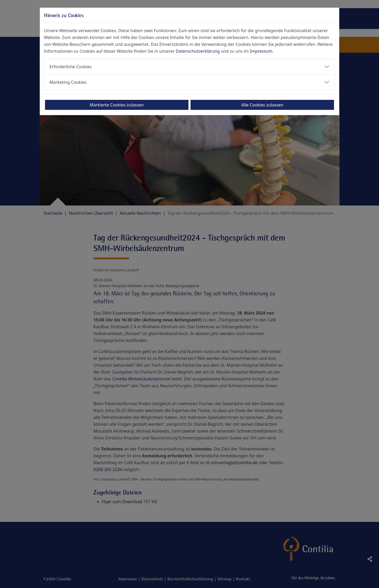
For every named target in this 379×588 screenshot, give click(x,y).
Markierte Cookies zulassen (117, 105)
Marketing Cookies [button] (68, 82)
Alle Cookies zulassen (262, 105)
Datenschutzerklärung (198, 51)
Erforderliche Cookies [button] (71, 67)
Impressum (261, 51)
